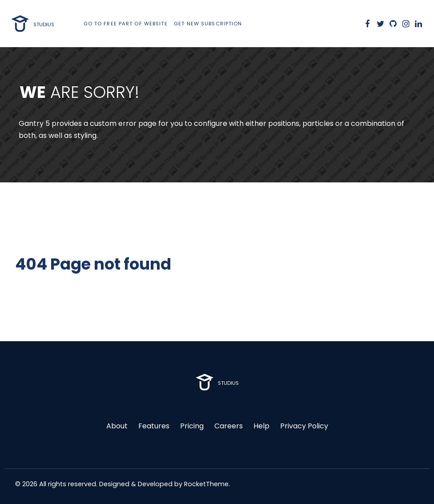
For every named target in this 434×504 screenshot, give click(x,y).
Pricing (192, 426)
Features (154, 426)
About (117, 426)
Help (261, 426)
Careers (229, 426)
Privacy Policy (304, 426)
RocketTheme (206, 484)
